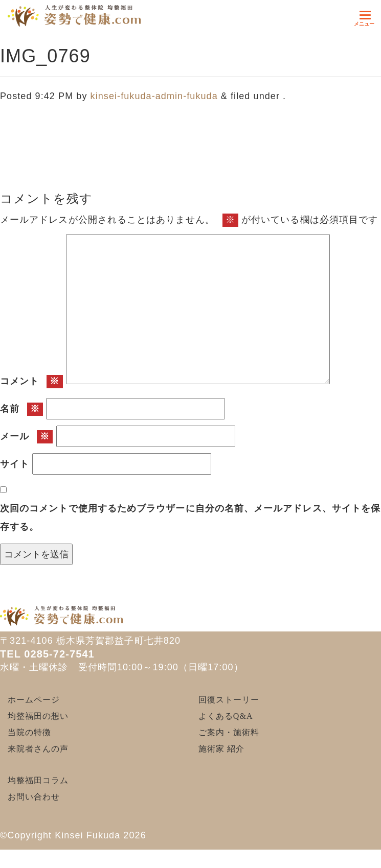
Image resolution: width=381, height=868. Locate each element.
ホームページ (34, 700)
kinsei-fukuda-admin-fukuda (154, 96)
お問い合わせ (34, 797)
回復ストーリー (229, 700)
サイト (15, 464)
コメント (31, 382)
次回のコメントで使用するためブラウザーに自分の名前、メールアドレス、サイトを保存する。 (190, 518)
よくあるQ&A (226, 716)
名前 (21, 409)
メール (26, 437)
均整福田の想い (38, 716)
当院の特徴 (29, 732)
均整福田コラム (38, 780)
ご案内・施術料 (229, 732)
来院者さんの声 (38, 749)
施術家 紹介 (221, 749)
